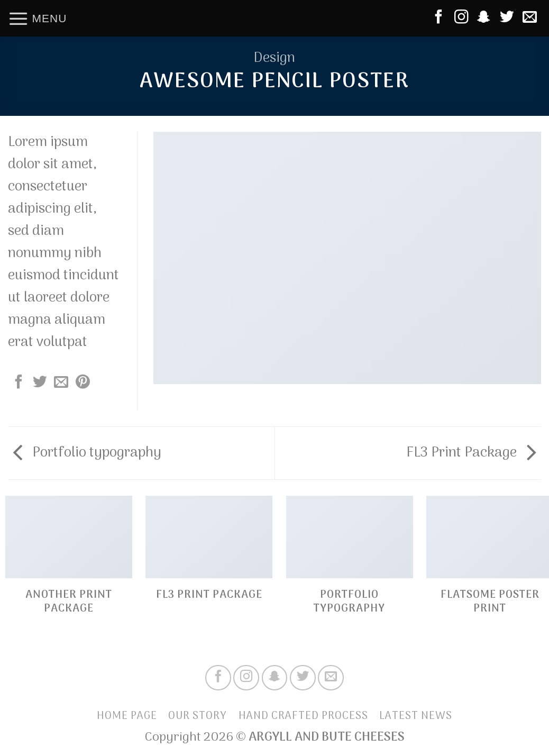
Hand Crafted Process (303, 716)
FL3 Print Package (471, 453)
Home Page (127, 716)
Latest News (416, 716)
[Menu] (37, 18)
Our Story (198, 716)
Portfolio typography (87, 453)
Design (274, 58)
